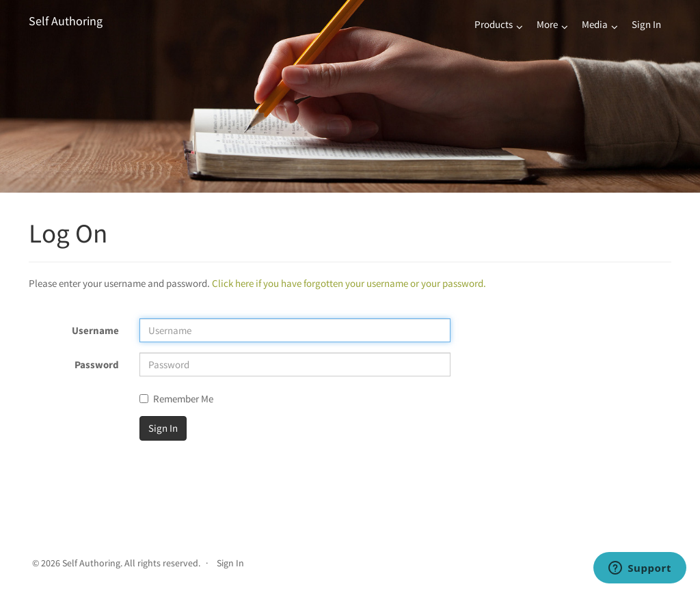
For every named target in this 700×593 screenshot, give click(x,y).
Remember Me (176, 399)
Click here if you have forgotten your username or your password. (349, 283)
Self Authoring (66, 21)
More (547, 24)
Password (97, 364)
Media (595, 24)
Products (494, 24)
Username (95, 330)
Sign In (646, 24)
